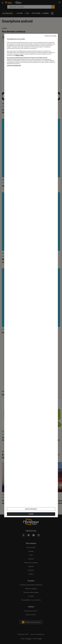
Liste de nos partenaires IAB (14, 66)
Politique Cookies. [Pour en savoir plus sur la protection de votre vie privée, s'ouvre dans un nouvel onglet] (19, 55)
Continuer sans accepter (51, 36)
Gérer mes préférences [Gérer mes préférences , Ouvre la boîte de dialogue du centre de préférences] (31, 509)
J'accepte (31, 514)
